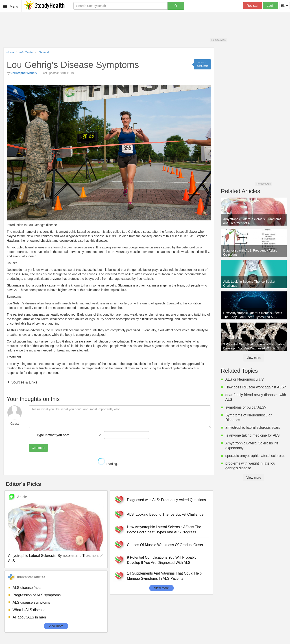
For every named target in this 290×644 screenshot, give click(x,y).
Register (253, 6)
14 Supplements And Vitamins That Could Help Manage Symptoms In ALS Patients (164, 576)
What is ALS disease (29, 610)
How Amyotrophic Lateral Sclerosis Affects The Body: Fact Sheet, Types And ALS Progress (164, 530)
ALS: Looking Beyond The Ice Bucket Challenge (165, 514)
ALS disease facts (27, 588)
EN (285, 6)
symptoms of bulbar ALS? (246, 407)
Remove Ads (218, 40)
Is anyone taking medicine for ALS (253, 435)
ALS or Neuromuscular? (245, 379)
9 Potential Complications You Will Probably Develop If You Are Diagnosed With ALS (162, 560)
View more (56, 626)
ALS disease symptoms (31, 602)
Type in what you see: (53, 435)
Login (270, 6)
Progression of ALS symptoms (37, 595)
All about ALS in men (29, 617)
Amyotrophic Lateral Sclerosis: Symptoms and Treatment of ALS (55, 558)
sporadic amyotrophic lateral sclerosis (255, 456)
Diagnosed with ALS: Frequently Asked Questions (166, 500)
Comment (38, 448)
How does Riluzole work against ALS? (256, 387)
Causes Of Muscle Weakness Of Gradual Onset (165, 545)
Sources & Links (24, 382)
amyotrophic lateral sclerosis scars (253, 428)
